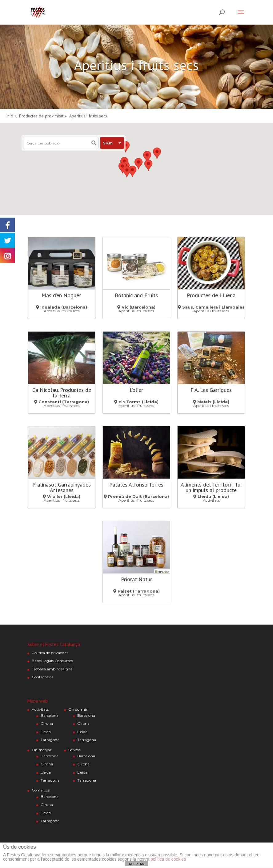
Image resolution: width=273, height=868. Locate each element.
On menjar (42, 750)
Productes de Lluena (211, 295)
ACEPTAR (136, 864)
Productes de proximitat (41, 116)
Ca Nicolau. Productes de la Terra (62, 393)
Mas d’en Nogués (62, 295)
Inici (10, 116)
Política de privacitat (50, 653)
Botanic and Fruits (136, 295)
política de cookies (168, 859)
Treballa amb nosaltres (52, 669)
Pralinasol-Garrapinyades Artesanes (62, 487)
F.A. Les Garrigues (211, 390)
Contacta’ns (42, 677)
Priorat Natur (136, 579)
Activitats (40, 709)
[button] (148, 165)
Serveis (74, 750)
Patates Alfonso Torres (136, 485)
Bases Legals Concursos (52, 661)
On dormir (78, 709)
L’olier (136, 390)
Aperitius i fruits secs (88, 116)
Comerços (41, 790)
